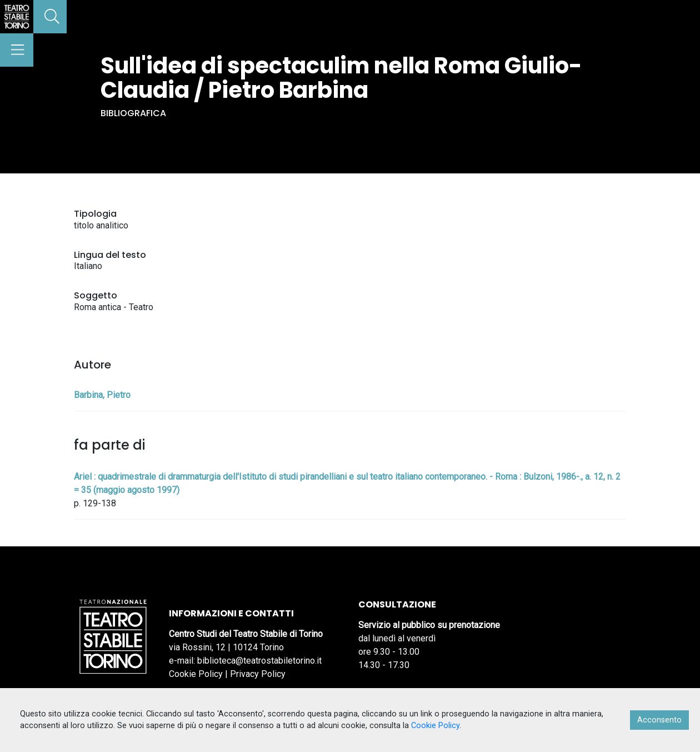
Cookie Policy (196, 674)
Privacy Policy (258, 674)
